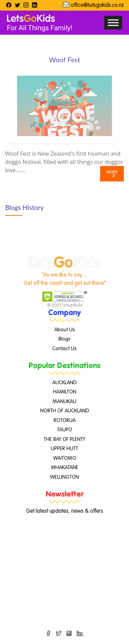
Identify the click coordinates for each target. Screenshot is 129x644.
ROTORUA (65, 420)
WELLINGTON (65, 477)
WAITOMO (65, 458)
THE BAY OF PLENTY (64, 439)
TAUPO (65, 430)
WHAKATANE (65, 468)
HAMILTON (65, 392)
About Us (65, 330)
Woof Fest (64, 59)
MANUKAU (64, 402)
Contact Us (64, 349)
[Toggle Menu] (113, 23)
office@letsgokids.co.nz (97, 5)
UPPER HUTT (64, 449)
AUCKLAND (64, 383)
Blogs (64, 339)
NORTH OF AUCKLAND (65, 411)
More (112, 173)
